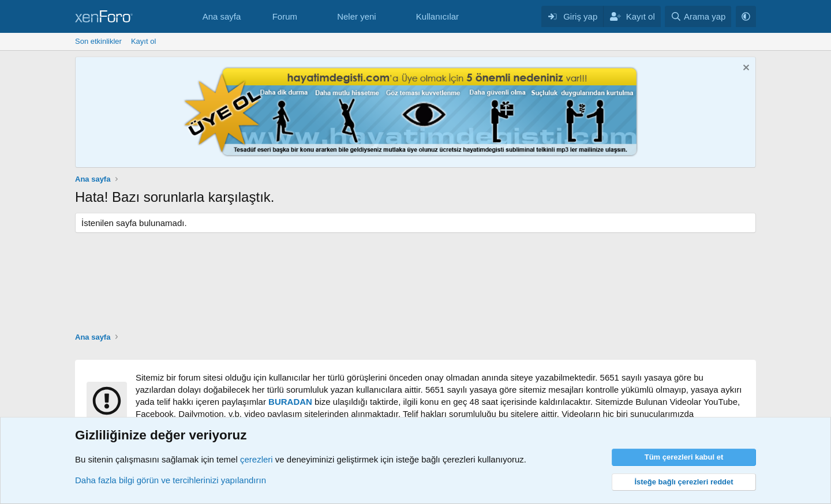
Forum (285, 16)
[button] (306, 16)
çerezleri (257, 459)
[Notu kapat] (745, 69)
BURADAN (290, 402)
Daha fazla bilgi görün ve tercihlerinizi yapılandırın (171, 480)
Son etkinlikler (98, 41)
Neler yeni (357, 16)
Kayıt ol (143, 41)
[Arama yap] (698, 16)
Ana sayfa (222, 16)
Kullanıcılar (437, 16)
